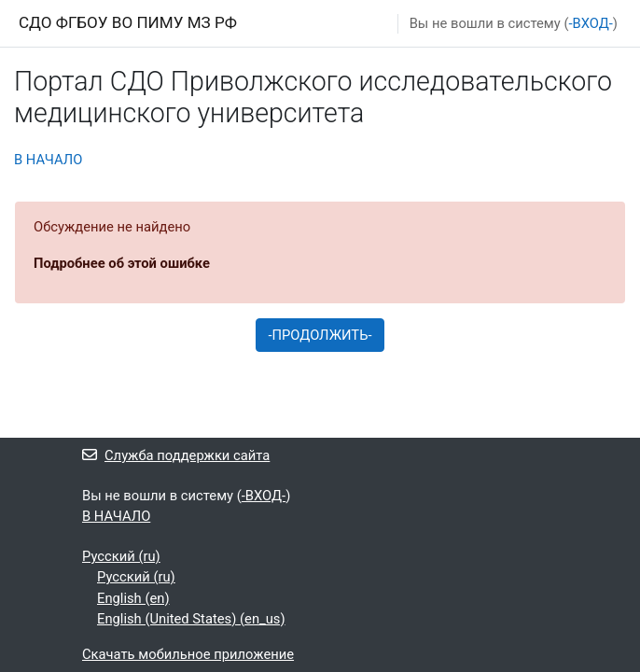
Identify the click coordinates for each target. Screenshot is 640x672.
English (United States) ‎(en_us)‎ (191, 619)
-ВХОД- (590, 23)
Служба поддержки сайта (176, 455)
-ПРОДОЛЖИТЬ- (320, 335)
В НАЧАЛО (48, 160)
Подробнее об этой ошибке (122, 263)
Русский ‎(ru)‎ (121, 556)
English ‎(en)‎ (133, 598)
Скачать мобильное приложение (188, 654)
